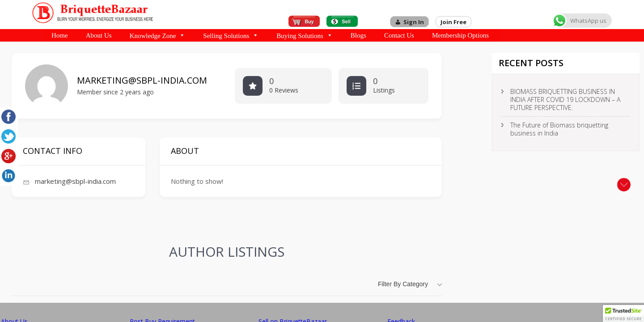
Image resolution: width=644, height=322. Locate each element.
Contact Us (399, 35)
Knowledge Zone (158, 35)
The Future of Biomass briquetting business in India (559, 129)
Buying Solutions (305, 35)
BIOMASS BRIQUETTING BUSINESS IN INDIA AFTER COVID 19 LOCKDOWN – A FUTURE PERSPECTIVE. (565, 100)
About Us (99, 35)
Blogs (358, 35)
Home (60, 35)
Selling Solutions (231, 35)
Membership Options (460, 35)
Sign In (414, 22)
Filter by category (403, 284)
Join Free (453, 22)
